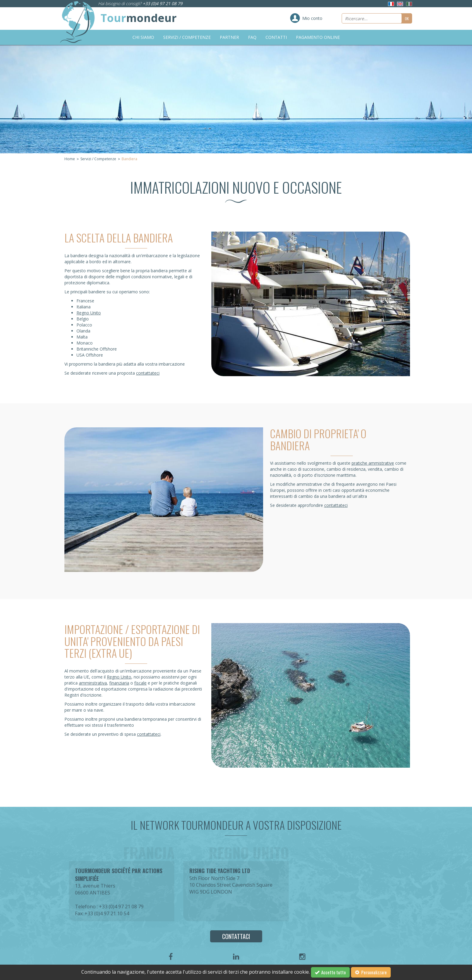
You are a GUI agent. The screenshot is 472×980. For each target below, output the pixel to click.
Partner (229, 37)
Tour (139, 18)
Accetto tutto (330, 972)
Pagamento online (318, 37)
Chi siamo (143, 37)
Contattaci (236, 936)
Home (70, 159)
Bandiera (129, 159)
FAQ (252, 37)
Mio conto (312, 18)
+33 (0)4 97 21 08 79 (163, 3)
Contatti (276, 37)
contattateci (148, 373)
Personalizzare (371, 972)
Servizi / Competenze (187, 37)
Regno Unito (89, 313)
